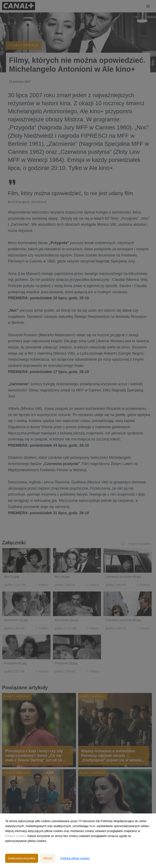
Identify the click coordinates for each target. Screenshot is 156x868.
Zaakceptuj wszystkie (22, 858)
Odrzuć (48, 858)
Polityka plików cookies (75, 858)
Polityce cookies (15, 836)
